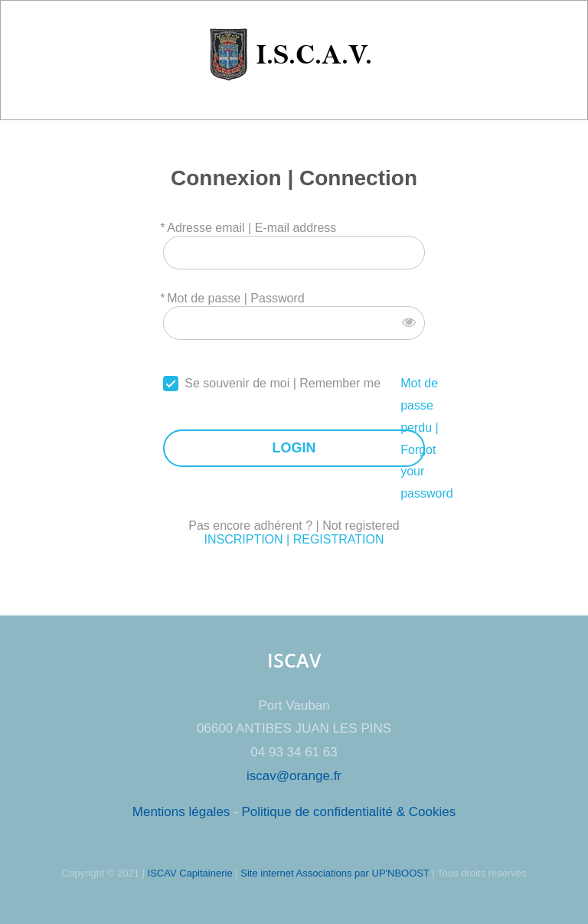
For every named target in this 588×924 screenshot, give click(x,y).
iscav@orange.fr (294, 776)
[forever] (171, 384)
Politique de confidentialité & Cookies (348, 812)
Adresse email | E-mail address (252, 228)
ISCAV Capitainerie (190, 873)
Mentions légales (181, 812)
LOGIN (294, 448)
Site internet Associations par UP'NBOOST (335, 873)
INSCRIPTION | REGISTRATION (294, 539)
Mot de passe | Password (235, 298)
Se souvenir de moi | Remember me (283, 383)
